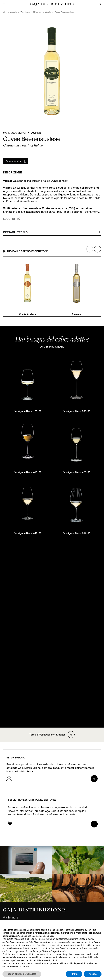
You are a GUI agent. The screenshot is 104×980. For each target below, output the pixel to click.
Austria (13, 12)
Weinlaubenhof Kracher (31, 12)
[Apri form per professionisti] (94, 824)
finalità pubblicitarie (21, 948)
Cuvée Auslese (28, 314)
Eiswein (76, 314)
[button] (90, 249)
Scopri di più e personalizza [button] (22, 974)
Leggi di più (12, 219)
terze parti (51, 939)
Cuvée (48, 12)
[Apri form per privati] (94, 779)
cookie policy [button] (48, 936)
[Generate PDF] (16, 161)
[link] (26, 860)
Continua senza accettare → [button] (87, 924)
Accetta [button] (93, 974)
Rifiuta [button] (74, 974)
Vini (5, 12)
